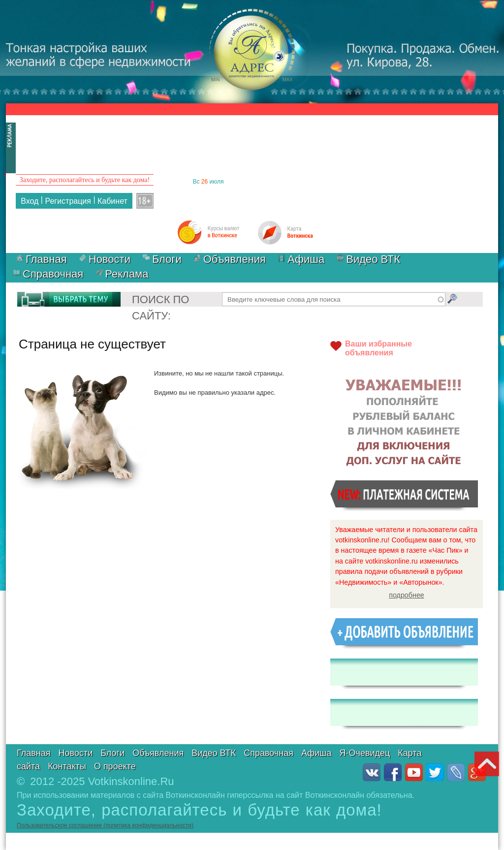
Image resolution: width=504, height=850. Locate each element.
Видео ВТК (373, 259)
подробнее (407, 595)
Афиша (306, 259)
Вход (30, 201)
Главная (46, 259)
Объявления (235, 259)
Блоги (167, 259)
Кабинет (112, 201)
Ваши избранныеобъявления (378, 348)
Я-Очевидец (365, 753)
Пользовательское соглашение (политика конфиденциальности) (105, 825)
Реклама (126, 274)
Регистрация (68, 201)
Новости (110, 259)
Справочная (53, 274)
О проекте (115, 766)
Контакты (67, 766)
